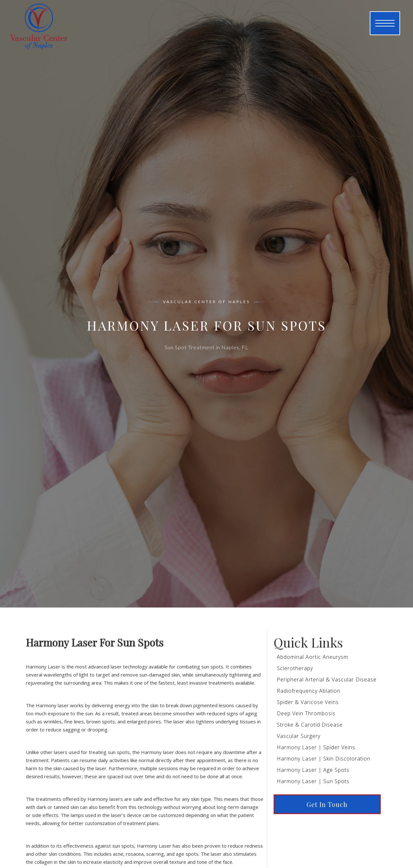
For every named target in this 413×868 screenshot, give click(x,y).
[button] (385, 23)
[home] (34, 23)
